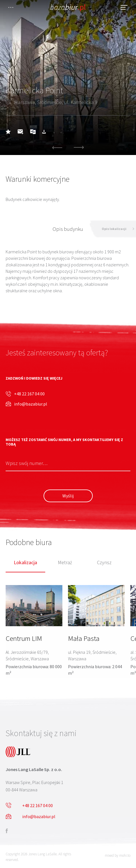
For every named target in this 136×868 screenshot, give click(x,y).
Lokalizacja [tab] (25, 563)
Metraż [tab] (65, 563)
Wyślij (68, 496)
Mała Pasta (84, 638)
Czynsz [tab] (104, 563)
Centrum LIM (24, 638)
